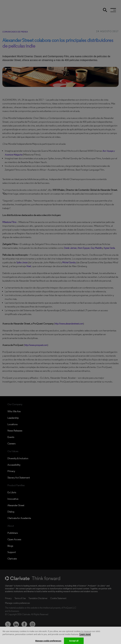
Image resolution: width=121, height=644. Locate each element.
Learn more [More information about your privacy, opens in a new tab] (85, 637)
